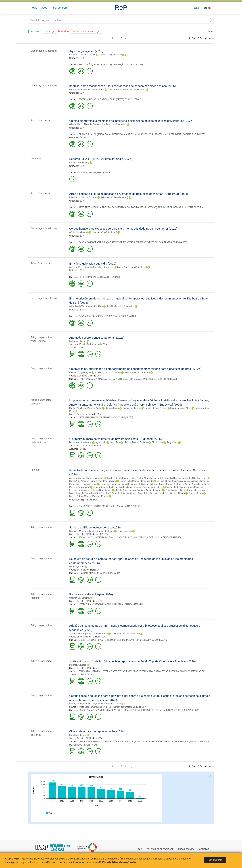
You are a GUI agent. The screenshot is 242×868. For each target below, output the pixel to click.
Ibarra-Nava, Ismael (102, 490)
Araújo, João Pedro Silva (105, 487)
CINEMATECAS (161, 671)
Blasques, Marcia (77, 531)
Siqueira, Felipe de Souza (153, 484)
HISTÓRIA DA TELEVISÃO (113, 671)
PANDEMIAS (140, 537)
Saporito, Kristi (119, 493)
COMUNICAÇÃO (86, 710)
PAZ (97, 710)
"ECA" (50, 32)
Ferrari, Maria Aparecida (81, 704)
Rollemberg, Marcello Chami (100, 531)
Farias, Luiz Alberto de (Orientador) (110, 124)
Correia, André (201, 490)
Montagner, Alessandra (80, 442)
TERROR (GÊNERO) (145, 242)
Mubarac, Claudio (78, 341)
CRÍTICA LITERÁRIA (134, 604)
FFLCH (88, 500)
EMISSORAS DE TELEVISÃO (139, 671)
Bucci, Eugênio (125, 531)
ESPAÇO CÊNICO (133, 99)
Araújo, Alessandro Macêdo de (195, 481)
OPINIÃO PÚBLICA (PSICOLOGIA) (95, 134)
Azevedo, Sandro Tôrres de (108, 372)
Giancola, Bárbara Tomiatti (109, 704)
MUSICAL (100, 316)
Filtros (35, 32)
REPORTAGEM (87, 675)
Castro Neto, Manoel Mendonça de (136, 481)
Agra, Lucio (101, 442)
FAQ (140, 849)
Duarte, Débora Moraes (80, 496)
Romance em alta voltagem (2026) (91, 594)
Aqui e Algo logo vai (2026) (86, 51)
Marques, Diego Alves (181, 408)
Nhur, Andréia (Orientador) (104, 232)
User (196, 8)
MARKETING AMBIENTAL (116, 379)
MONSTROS (129, 242)
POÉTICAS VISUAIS (88, 277)
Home (34, 8)
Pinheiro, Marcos (100, 496)
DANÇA (82, 242)
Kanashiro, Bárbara (132, 408)
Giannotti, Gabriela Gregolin (82, 55)
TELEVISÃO (84, 671)
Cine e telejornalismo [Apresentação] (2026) (97, 731)
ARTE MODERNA (93, 207)
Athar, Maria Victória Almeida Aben (86, 306)
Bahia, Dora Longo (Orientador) (132, 267)
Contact (204, 849)
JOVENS (116, 710)
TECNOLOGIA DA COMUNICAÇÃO (151, 640)
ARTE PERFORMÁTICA (89, 417)
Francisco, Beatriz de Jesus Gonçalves (119, 484)
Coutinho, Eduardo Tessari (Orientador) (127, 90)
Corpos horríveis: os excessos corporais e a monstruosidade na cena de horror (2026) (123, 229)
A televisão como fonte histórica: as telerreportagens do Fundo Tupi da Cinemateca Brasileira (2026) (132, 661)
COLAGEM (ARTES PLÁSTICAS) (142, 207)
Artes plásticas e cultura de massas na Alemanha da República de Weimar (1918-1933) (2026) (129, 194)
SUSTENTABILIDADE (168, 379)
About (45, 8)
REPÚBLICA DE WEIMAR (170, 207)
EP (82, 500)
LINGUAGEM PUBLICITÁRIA (92, 573)
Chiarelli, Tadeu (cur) (79, 162)
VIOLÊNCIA (105, 710)
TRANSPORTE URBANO (90, 506)
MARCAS (98, 379)
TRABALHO (116, 277)
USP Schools (60, 8)
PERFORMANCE (109, 417)
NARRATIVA (118, 604)
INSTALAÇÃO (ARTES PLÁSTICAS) (95, 65)
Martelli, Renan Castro (118, 478)
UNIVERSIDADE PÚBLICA (170, 537)
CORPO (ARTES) (116, 99)
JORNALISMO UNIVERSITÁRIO (93, 537)
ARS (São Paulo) (85, 344)
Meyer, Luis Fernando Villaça (83, 484)
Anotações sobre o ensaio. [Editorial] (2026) (97, 338)
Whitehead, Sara (135, 493)
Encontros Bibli (84, 637)
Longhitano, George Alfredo (172, 493)
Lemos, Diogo (187, 487)
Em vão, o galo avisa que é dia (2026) (93, 264)
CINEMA (159, 242)
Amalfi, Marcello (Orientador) (120, 306)
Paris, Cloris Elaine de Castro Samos (87, 90)
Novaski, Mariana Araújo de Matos (145, 490)
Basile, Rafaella (77, 493)
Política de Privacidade (160, 849)
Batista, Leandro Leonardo (137, 372)
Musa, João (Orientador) (111, 55)
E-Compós (82, 376)
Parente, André (94, 408)
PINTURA (83, 173)
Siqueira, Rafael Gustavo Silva (192, 478)
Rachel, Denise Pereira (156, 408)
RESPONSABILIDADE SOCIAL (143, 379)
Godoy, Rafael (187, 490)
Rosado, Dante (172, 487)
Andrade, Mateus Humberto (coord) (86, 478)
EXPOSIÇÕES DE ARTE (99, 173)
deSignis (81, 570)
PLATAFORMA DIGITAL (163, 134)
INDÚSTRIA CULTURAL (193, 207)
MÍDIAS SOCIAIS (183, 134)
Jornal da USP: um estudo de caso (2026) (95, 527)
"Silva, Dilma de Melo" (86, 32)
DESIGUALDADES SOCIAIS (165, 710)
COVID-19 (152, 537)
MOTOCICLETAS (132, 506)
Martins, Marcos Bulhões (136, 442)
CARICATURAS (119, 207)
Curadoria (36, 159)
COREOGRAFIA (94, 242)
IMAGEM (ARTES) (134, 65)
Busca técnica (186, 849)
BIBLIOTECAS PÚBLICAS (91, 640)
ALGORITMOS (145, 134)
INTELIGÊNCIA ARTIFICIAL (124, 134)
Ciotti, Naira (157, 442)
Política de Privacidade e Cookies (118, 862)
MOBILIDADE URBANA (113, 506)
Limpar (210, 31)
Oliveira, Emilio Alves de (81, 124)
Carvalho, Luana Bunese (129, 487)
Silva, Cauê (106, 493)
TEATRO (82, 99)
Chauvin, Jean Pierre (79, 598)
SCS (102, 534)
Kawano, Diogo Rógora (80, 372)
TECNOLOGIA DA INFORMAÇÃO (119, 640)
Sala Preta (82, 414)
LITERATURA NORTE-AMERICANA (95, 604)
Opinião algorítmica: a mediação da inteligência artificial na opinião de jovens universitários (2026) (131, 121)
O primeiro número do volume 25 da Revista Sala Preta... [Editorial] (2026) (116, 439)
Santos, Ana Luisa (78, 408)
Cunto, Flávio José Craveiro (103, 481)
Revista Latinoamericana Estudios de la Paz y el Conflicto (104, 707)
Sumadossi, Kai (92, 493)
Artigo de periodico (41, 369)
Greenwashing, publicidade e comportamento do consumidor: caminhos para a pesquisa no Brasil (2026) (135, 369)
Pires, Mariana (172, 490)
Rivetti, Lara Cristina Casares (83, 197)
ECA (82, 58)
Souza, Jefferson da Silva (165, 478)
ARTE (81, 207)
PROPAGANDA (86, 379)
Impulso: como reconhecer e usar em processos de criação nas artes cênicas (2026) (123, 86)
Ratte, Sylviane (150, 493)
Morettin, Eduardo (78, 665)
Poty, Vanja (172, 442)
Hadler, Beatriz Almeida (141, 478)
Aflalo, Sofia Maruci (79, 232)
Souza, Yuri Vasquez (79, 481)
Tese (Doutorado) (40, 121)
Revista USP (83, 534)
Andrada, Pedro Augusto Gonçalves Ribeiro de (91, 267)
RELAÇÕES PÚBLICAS (189, 710)
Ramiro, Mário (112, 408)
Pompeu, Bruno (77, 567)
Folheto (35, 470)
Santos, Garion (196, 493)
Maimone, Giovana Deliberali (125, 634)
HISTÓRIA (95, 671)
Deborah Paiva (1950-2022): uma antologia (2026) (101, 159)
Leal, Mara (115, 442)
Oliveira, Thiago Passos (168, 481)
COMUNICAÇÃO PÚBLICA (121, 537)
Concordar (215, 860)
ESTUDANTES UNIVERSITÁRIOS (136, 710)
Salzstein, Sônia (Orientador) (114, 197)
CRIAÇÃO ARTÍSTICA (97, 99)
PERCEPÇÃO (119, 65)
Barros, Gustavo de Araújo (179, 484)
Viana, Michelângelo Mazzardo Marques (89, 634)
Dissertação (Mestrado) (44, 51)
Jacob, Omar (122, 490)
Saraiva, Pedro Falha (151, 487)
